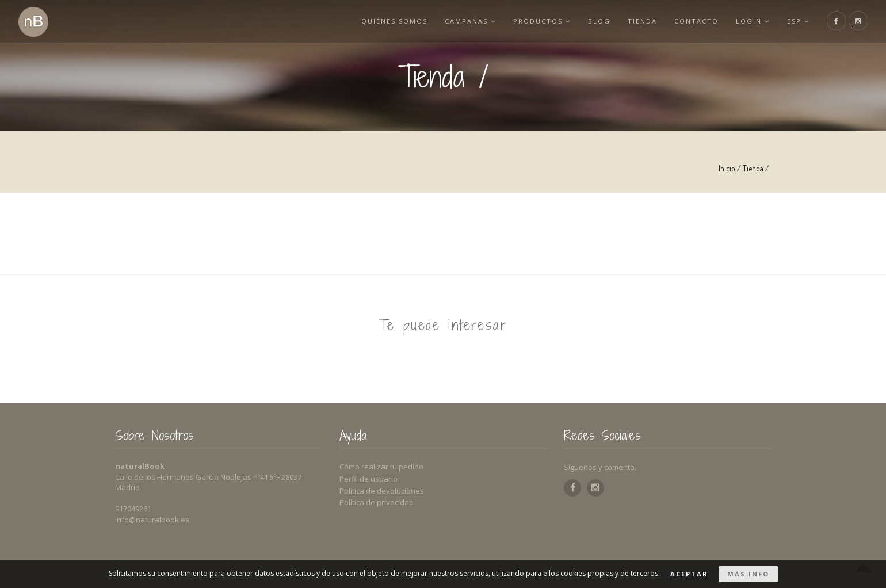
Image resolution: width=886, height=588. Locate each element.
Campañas (470, 21)
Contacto (696, 21)
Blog (599, 21)
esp (798, 21)
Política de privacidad (377, 502)
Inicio (727, 168)
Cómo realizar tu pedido (381, 467)
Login (753, 21)
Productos (542, 21)
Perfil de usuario (368, 479)
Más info (748, 574)
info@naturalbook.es (152, 520)
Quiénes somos (394, 21)
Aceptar (689, 574)
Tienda (642, 21)
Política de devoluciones (382, 491)
